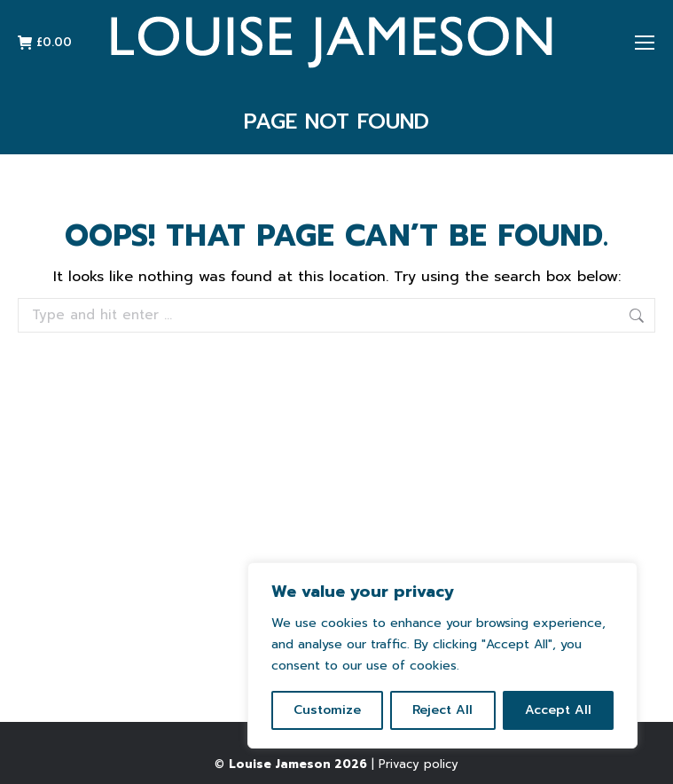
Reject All (442, 710)
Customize (327, 710)
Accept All (558, 710)
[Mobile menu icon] (645, 43)
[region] (442, 655)
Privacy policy (419, 764)
